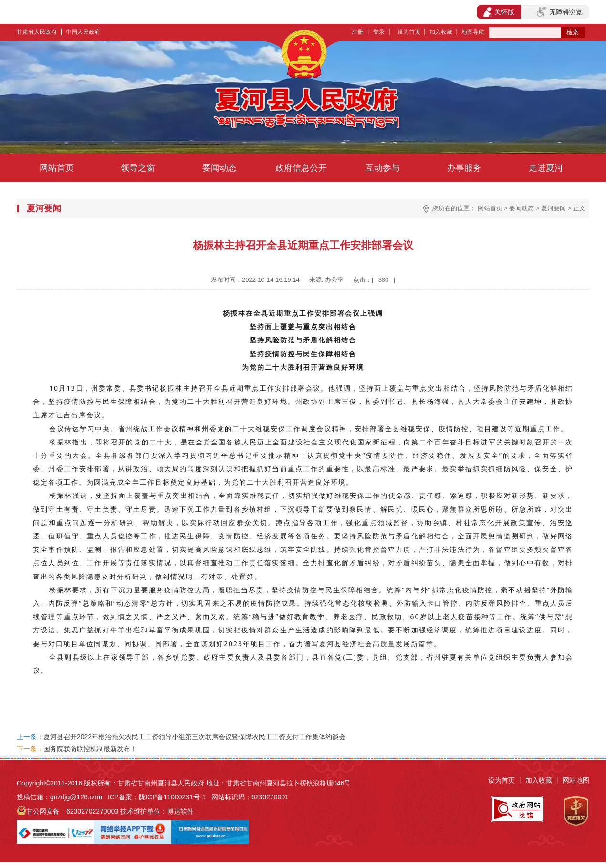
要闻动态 (219, 168)
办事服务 (464, 168)
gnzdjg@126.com (76, 797)
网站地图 (576, 780)
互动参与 (383, 168)
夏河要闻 (554, 208)
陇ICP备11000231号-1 (172, 797)
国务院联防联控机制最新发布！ (90, 749)
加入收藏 (441, 32)
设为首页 (409, 32)
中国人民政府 (83, 32)
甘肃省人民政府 (37, 32)
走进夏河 (546, 168)
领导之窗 (138, 168)
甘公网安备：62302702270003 (72, 811)
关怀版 (499, 12)
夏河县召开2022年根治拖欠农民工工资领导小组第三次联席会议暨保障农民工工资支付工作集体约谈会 (194, 737)
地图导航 (473, 32)
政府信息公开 (301, 168)
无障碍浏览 (560, 12)
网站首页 (57, 168)
